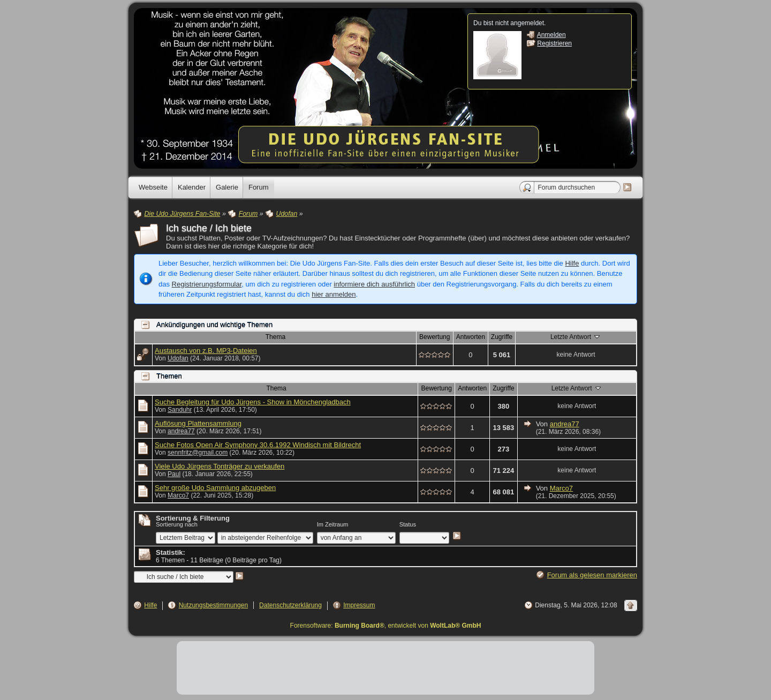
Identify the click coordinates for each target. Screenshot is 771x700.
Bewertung (434, 337)
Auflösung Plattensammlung (198, 423)
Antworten (471, 337)
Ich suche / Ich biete (209, 228)
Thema (275, 337)
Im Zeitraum (333, 524)
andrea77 (181, 431)
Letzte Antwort (576, 336)
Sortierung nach (177, 524)
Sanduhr (180, 410)
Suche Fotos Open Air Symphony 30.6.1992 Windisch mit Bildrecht (258, 445)
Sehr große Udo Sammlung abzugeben (215, 488)
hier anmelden (334, 294)
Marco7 (178, 495)
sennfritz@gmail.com (198, 453)
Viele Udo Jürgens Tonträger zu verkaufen (220, 466)
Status (408, 524)
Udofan (178, 358)
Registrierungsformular (207, 284)
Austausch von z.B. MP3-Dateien (206, 351)
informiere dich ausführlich (374, 284)
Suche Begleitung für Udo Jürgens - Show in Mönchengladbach (253, 402)
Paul (174, 474)
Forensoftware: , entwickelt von (386, 626)
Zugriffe (502, 337)
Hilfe (572, 263)
